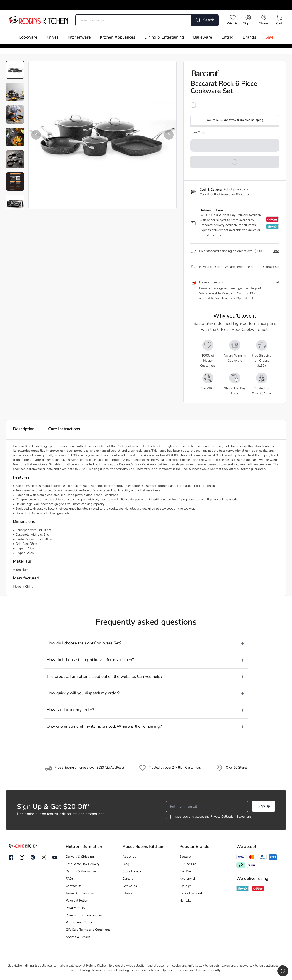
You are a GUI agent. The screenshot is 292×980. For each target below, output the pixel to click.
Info (276, 251)
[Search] (205, 20)
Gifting (227, 38)
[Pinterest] (33, 857)
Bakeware (203, 38)
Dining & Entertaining (164, 38)
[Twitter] (44, 857)
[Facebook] (11, 857)
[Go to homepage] (38, 20)
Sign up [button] (264, 806)
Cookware (28, 38)
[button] (36, 135)
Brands (249, 38)
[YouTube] (55, 857)
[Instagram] (22, 857)
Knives (53, 38)
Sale (269, 38)
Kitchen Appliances (118, 38)
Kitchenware (79, 38)
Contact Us (271, 267)
